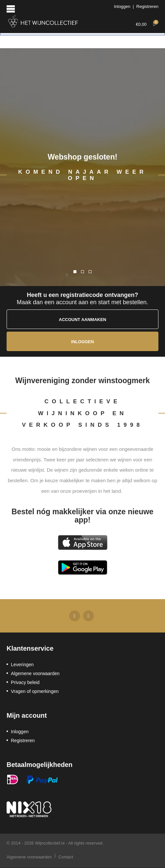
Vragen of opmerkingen (35, 691)
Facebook (75, 616)
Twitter (88, 616)
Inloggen (122, 6)
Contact (66, 857)
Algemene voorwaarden (35, 673)
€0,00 (147, 23)
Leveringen (22, 665)
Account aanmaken (83, 320)
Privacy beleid (25, 682)
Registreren (147, 6)
